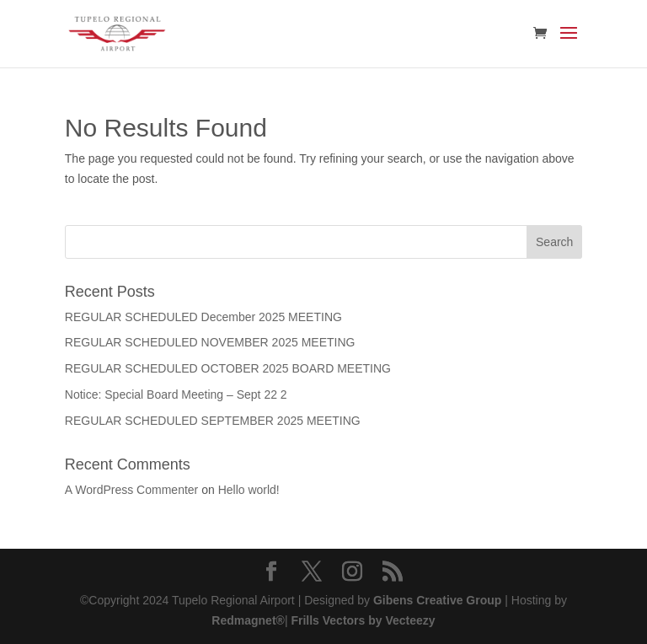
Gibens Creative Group (437, 600)
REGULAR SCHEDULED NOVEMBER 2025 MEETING (210, 342)
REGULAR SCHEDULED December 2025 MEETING (203, 317)
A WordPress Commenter (131, 490)
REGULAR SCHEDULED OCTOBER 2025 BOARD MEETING (228, 368)
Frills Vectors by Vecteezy (362, 620)
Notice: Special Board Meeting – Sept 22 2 (176, 394)
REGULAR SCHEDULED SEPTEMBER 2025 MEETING (213, 421)
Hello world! (249, 490)
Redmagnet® (248, 620)
